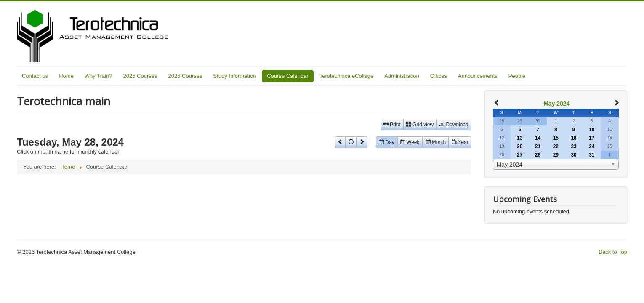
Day (387, 142)
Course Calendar (287, 76)
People (517, 76)
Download (454, 125)
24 (592, 146)
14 (538, 138)
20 (520, 146)
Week (410, 142)
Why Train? (98, 76)
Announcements (478, 76)
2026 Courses (185, 76)
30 (573, 155)
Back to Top (613, 252)
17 (592, 138)
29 (556, 155)
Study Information (235, 76)
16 (573, 138)
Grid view (420, 125)
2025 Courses (140, 76)
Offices (439, 76)
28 (538, 155)
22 (556, 146)
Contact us (35, 76)
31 (592, 155)
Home (66, 76)
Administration (402, 76)
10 (592, 130)
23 (573, 146)
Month (436, 142)
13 (520, 138)
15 (556, 138)
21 (538, 146)
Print (392, 125)
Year (460, 142)
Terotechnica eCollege (347, 76)
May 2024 (556, 104)
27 (520, 155)
